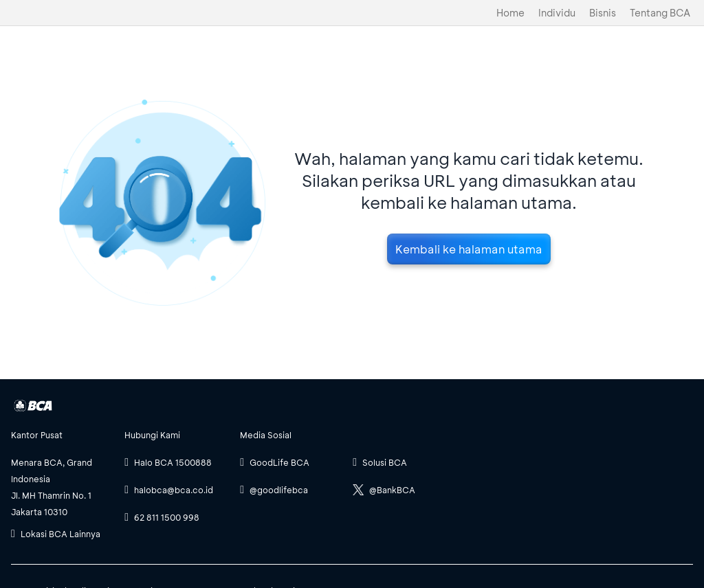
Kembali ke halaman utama (469, 249)
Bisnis (603, 13)
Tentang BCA (660, 13)
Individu (557, 13)
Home (510, 13)
